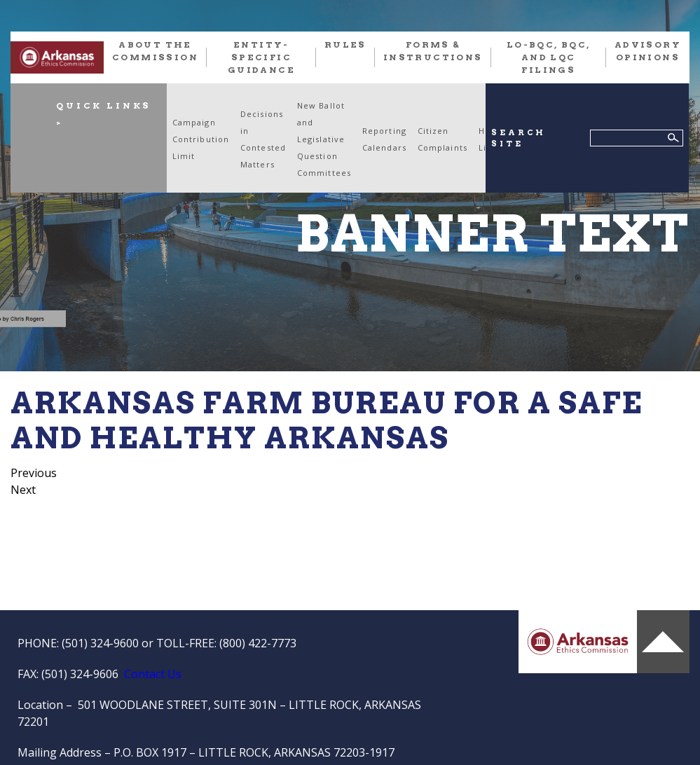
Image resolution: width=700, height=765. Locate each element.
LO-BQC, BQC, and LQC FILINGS (549, 57)
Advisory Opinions (648, 51)
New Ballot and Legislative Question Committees (324, 139)
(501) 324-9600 (100, 643)
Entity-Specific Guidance (261, 57)
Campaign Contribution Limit (201, 139)
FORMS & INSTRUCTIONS (433, 51)
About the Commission (155, 51)
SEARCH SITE (519, 138)
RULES (345, 44)
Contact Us (153, 674)
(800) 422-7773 (258, 643)
